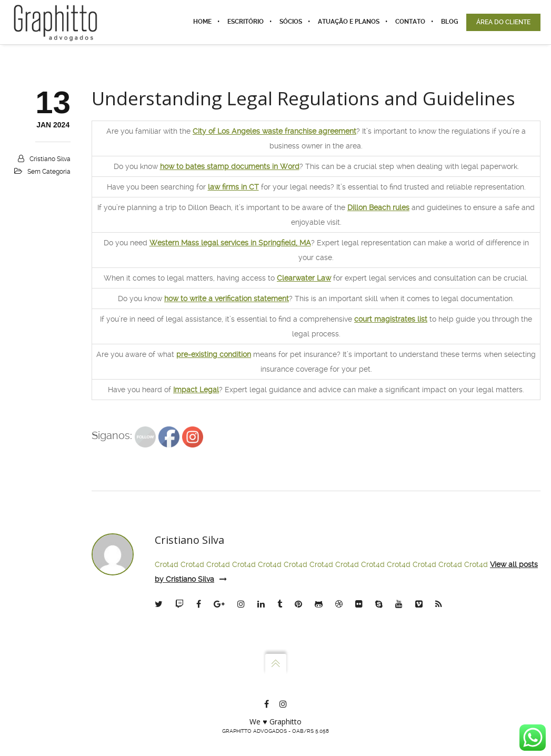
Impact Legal (196, 390)
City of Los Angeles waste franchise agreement (274, 131)
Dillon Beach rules (378, 207)
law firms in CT (233, 187)
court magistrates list (391, 319)
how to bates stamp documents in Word (230, 166)
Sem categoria (49, 172)
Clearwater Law (304, 278)
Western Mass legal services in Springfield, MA (230, 243)
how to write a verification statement (227, 299)
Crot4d (167, 564)
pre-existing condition (214, 354)
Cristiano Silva (50, 159)
